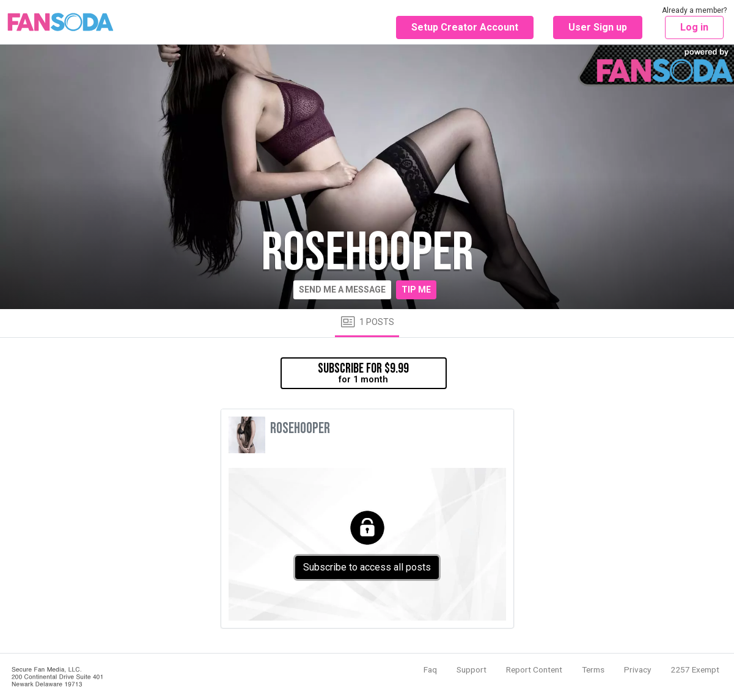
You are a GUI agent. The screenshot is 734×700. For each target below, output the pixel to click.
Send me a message (342, 290)
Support (472, 669)
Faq (430, 669)
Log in (694, 27)
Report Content (534, 669)
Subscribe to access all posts (367, 567)
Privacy (637, 669)
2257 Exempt (695, 669)
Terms (593, 669)
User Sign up (598, 27)
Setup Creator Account (465, 27)
